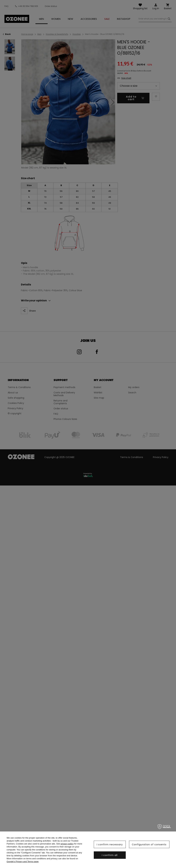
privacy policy (67, 844)
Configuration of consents (149, 844)
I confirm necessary (110, 844)
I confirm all (110, 855)
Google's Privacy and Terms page (23, 862)
